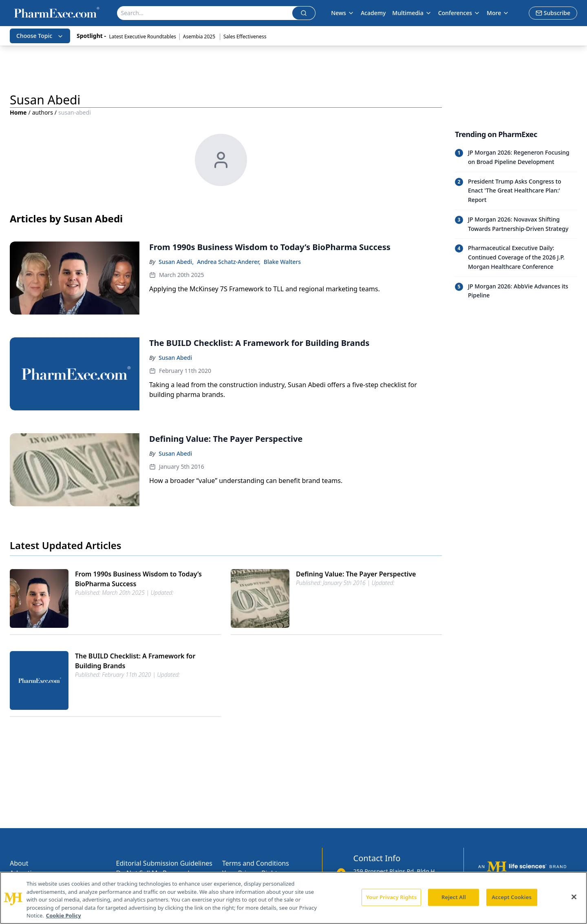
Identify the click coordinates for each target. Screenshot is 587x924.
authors (43, 112)
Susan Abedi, (176, 262)
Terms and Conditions (256, 863)
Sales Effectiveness (245, 37)
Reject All (454, 897)
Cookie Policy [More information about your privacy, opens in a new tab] (64, 915)
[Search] (205, 13)
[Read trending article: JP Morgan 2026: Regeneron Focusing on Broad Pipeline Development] (516, 157)
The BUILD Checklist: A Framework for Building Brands (135, 661)
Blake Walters (282, 262)
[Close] (574, 897)
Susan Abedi (175, 358)
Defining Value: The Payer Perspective (356, 574)
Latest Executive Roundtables (143, 37)
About (19, 863)
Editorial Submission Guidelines (164, 863)
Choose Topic (40, 36)
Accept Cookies (512, 897)
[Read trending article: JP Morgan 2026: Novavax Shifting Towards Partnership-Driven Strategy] (516, 224)
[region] (293, 898)
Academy (373, 13)
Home (18, 112)
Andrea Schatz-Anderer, (229, 262)
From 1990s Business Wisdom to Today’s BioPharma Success (138, 579)
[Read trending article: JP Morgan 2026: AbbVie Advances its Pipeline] (516, 291)
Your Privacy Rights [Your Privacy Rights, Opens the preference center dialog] (391, 897)
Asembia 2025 (200, 37)
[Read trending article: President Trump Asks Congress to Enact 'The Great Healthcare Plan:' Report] (516, 191)
